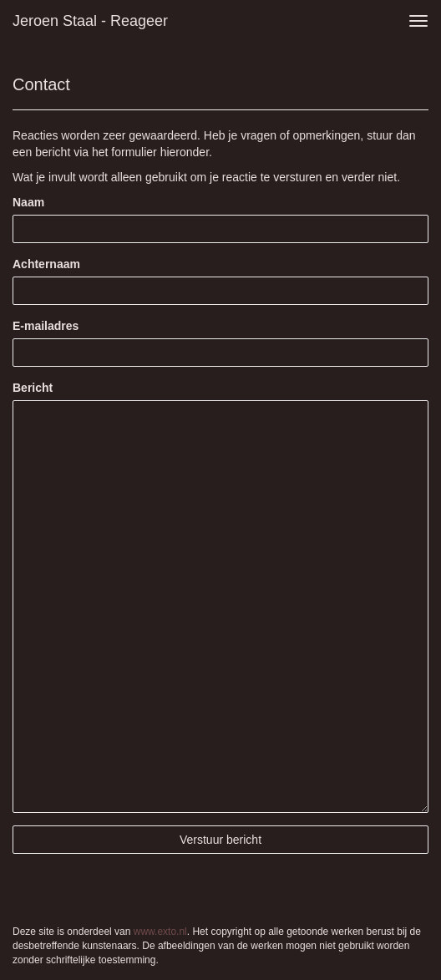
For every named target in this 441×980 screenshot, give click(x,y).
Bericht (33, 388)
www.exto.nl (160, 932)
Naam (28, 202)
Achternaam (46, 264)
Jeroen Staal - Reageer (90, 21)
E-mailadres (46, 326)
